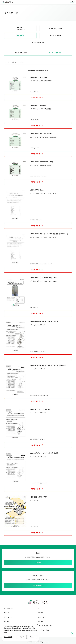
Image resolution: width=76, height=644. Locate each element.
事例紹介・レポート (56, 29)
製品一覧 (7, 613)
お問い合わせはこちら (38, 585)
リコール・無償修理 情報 (45, 626)
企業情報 (41, 621)
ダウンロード (8, 617)
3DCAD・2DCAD (56, 35)
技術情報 (41, 613)
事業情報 (7, 621)
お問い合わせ (42, 617)
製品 (39, 609)
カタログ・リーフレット (20, 29)
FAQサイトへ (38, 563)
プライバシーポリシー (44, 630)
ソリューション (9, 609)
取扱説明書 (20, 35)
